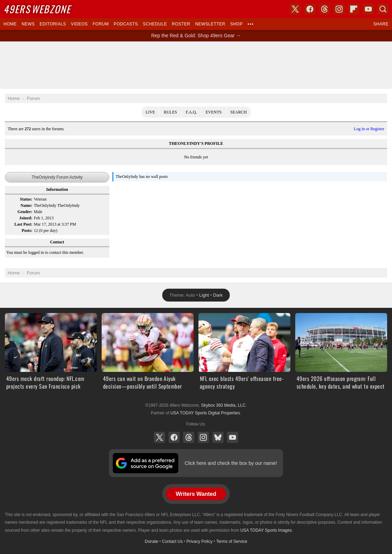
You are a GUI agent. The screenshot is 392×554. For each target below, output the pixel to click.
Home (10, 24)
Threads (189, 437)
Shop (236, 24)
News (28, 24)
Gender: (25, 212)
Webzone (37, 9)
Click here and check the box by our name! (231, 463)
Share (381, 24)
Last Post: (23, 224)
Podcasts (126, 24)
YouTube (233, 437)
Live (150, 112)
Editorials (53, 24)
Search (239, 112)
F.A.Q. (191, 112)
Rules (170, 112)
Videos (79, 24)
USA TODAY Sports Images (266, 530)
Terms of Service (232, 541)
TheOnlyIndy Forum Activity (57, 177)
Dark (218, 295)
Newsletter (210, 24)
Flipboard (354, 9)
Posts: (27, 231)
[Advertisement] (196, 65)
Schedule (155, 24)
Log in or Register (369, 129)
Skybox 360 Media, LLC (223, 405)
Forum (101, 24)
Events (214, 112)
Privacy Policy (200, 541)
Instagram (203, 437)
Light (204, 295)
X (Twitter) (159, 437)
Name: (26, 205)
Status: (26, 199)
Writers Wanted (196, 494)
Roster (181, 24)
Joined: (26, 218)
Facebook (174, 437)
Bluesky (218, 437)
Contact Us (172, 541)
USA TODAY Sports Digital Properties (205, 413)
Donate (152, 541)
